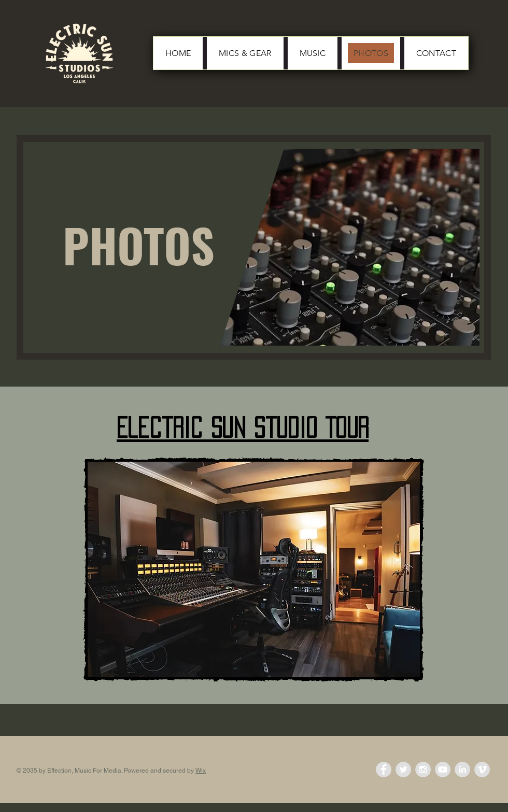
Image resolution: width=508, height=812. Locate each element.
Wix (201, 771)
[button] (254, 569)
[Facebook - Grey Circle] (384, 770)
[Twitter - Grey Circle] (403, 770)
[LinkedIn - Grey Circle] (462, 770)
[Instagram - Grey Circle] (423, 770)
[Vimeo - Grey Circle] (482, 770)
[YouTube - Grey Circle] (443, 770)
